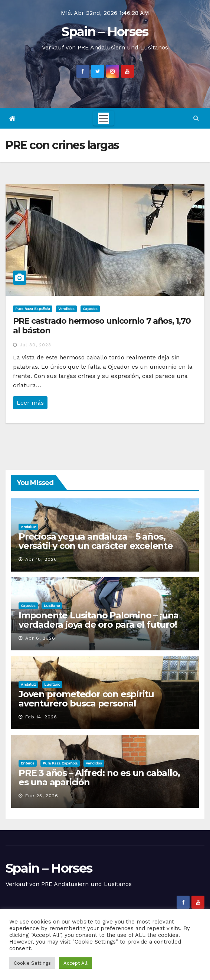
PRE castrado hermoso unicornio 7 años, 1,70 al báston (102, 326)
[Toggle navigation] (104, 118)
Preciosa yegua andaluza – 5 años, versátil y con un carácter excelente (96, 541)
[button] (196, 118)
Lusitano (52, 606)
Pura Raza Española (33, 309)
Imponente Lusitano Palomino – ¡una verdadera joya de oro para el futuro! (99, 620)
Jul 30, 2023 (35, 345)
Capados (90, 309)
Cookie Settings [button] (32, 963)
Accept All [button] (76, 963)
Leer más (30, 403)
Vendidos (66, 309)
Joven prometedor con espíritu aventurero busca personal (86, 699)
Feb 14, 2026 (41, 717)
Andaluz (28, 527)
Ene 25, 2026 (42, 796)
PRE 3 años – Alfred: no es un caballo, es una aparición (99, 777)
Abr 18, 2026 (41, 559)
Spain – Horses (105, 32)
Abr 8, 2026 (40, 638)
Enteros (28, 763)
